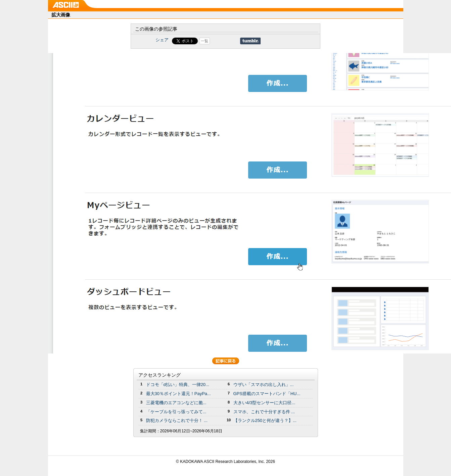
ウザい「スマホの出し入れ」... (264, 385)
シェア (162, 40)
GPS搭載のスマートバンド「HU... (267, 394)
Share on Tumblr (250, 41)
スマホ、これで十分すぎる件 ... (264, 412)
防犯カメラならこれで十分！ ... (177, 420)
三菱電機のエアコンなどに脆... (176, 403)
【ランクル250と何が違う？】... (265, 420)
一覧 (205, 41)
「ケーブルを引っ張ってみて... (176, 412)
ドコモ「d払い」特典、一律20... (178, 385)
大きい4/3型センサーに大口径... (264, 403)
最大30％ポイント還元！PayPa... (178, 394)
